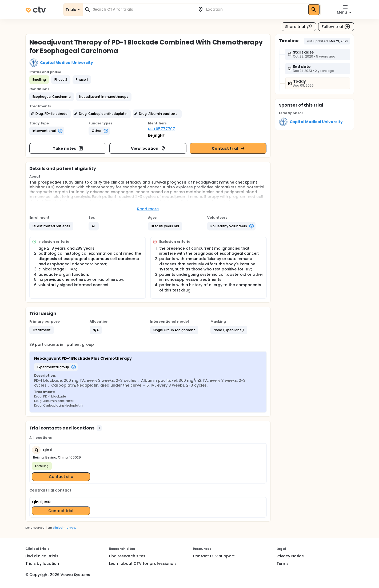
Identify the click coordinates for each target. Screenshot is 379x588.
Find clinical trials (42, 556)
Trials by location (42, 563)
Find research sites (127, 556)
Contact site (61, 477)
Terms (283, 563)
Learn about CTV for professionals (143, 563)
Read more (148, 209)
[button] (52, 97)
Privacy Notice (290, 556)
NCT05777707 (162, 129)
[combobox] (141, 9)
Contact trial (229, 148)
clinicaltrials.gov (65, 528)
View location (148, 148)
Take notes (68, 148)
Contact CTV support (214, 556)
